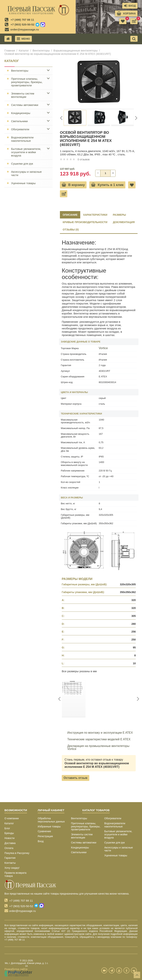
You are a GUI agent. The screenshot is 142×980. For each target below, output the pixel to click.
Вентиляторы (41, 50)
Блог (7, 828)
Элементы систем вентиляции (23, 95)
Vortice (103, 348)
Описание (70, 215)
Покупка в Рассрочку (17, 853)
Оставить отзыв (76, 778)
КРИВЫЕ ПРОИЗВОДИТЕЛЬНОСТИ (85, 222)
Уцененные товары (23, 183)
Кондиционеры (21, 113)
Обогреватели (20, 129)
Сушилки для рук (22, 164)
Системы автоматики (25, 105)
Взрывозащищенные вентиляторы (76, 50)
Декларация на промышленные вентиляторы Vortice (96, 748)
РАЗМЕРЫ (119, 215)
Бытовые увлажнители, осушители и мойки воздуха (26, 152)
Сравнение (44, 831)
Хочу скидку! (12, 868)
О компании (12, 818)
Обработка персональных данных (51, 820)
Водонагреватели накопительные (22, 139)
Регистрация (45, 836)
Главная (10, 50)
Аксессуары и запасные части (26, 173)
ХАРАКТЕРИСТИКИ (95, 215)
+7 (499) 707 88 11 (22, 20)
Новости (9, 838)
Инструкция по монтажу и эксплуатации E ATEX (97, 733)
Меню (23, 39)
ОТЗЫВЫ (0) (71, 230)
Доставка (10, 843)
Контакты (10, 863)
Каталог (24, 50)
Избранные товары (49, 826)
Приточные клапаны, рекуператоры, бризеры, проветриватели (27, 82)
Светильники (19, 121)
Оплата (9, 848)
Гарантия (10, 858)
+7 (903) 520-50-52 (22, 24)
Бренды (9, 833)
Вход (41, 841)
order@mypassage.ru (25, 29)
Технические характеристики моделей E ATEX (96, 739)
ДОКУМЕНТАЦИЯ (124, 222)
